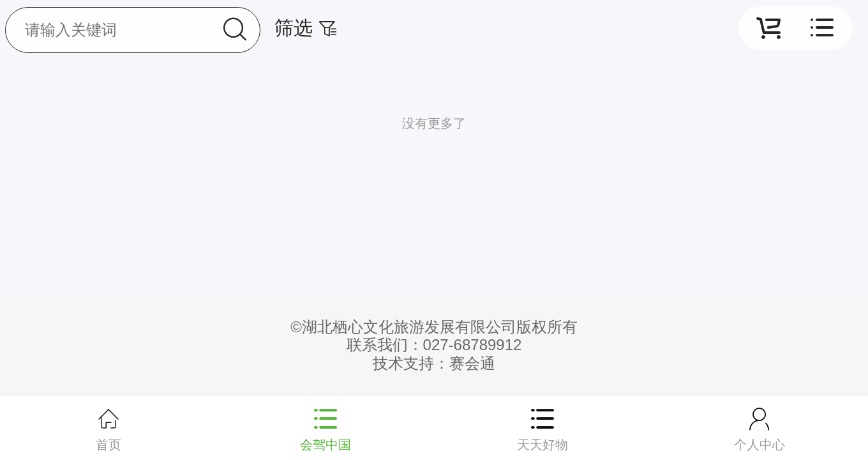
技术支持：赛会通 (434, 363)
